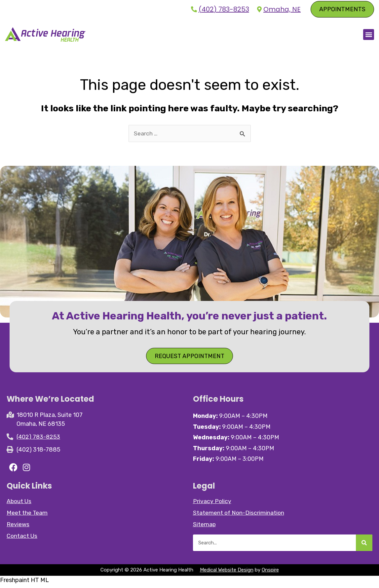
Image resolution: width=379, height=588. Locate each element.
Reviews (18, 528)
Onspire (270, 573)
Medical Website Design (227, 573)
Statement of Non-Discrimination (239, 516)
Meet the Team (27, 516)
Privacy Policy (212, 504)
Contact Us (22, 539)
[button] (369, 36)
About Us (19, 504)
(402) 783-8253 (224, 9)
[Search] (364, 546)
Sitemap (205, 528)
